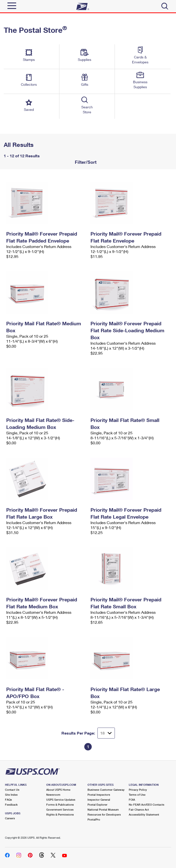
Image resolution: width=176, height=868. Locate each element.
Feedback (11, 805)
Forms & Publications (60, 805)
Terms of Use (137, 795)
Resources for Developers (104, 814)
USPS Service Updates (61, 800)
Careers (10, 818)
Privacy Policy (138, 790)
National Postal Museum (103, 809)
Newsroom (53, 795)
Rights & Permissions (60, 814)
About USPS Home (58, 790)
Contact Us (12, 790)
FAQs (8, 800)
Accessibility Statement (144, 814)
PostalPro (94, 819)
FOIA (132, 800)
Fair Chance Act (139, 809)
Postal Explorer (97, 805)
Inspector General (99, 800)
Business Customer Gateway (106, 790)
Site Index (11, 795)
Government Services (60, 809)
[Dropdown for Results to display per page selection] (106, 733)
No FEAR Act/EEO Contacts (147, 805)
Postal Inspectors (99, 795)
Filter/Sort (85, 162)
